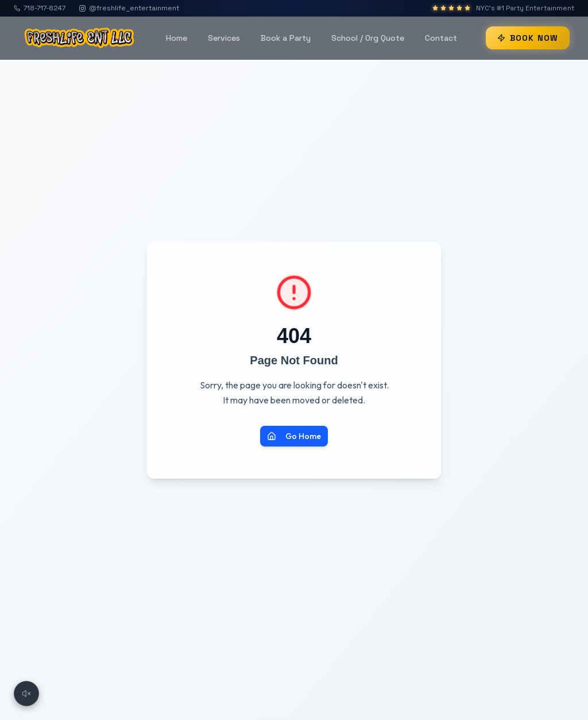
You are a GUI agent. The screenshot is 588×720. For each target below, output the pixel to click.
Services (224, 38)
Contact (441, 38)
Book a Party (286, 38)
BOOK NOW (528, 38)
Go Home (294, 436)
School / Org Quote (368, 38)
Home (177, 38)
